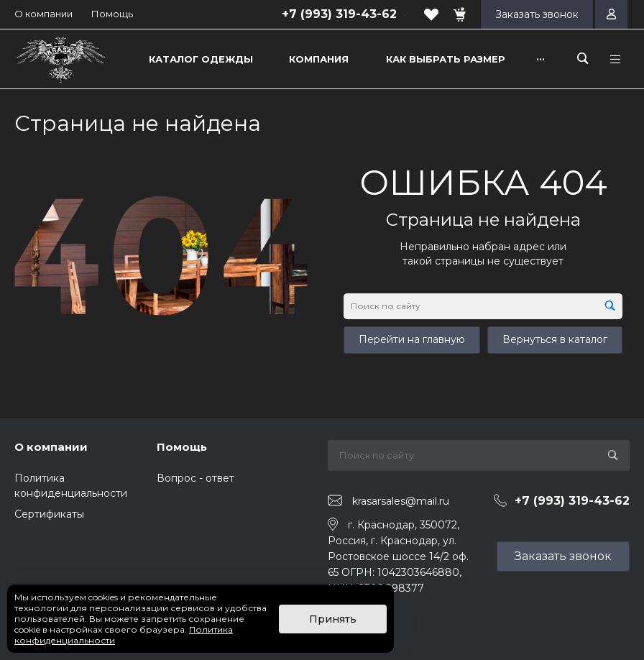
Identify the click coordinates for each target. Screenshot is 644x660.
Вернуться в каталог (555, 339)
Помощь (112, 14)
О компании (43, 14)
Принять (333, 619)
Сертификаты (49, 514)
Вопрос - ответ (195, 478)
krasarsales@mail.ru (401, 501)
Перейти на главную (412, 339)
